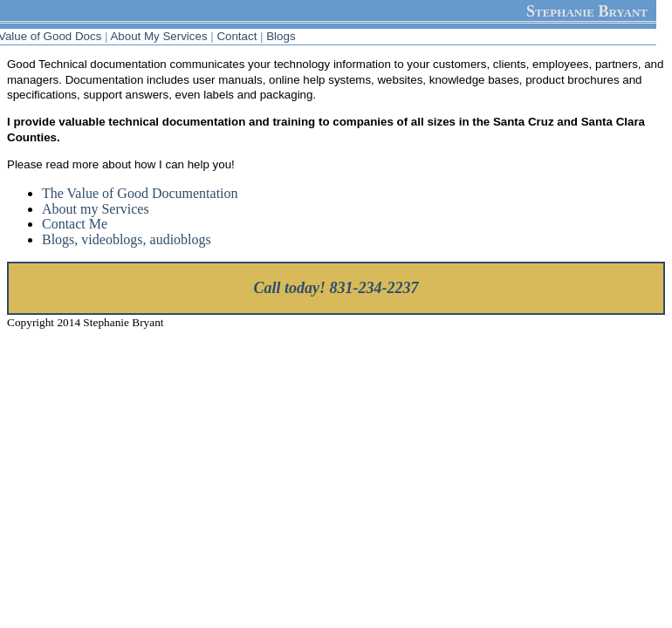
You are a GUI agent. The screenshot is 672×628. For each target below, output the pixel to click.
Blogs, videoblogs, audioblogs (127, 239)
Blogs (281, 36)
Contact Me (75, 224)
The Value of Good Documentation (140, 193)
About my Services (96, 209)
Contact (237, 36)
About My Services (158, 36)
